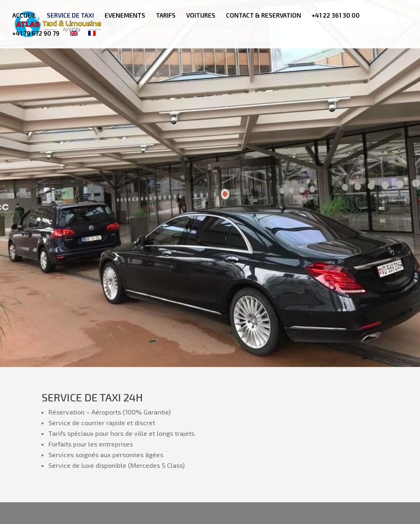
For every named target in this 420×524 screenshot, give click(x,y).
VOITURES (201, 16)
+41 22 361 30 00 (336, 16)
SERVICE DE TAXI (70, 16)
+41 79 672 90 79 (36, 34)
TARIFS (166, 16)
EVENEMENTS (125, 16)
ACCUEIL (24, 16)
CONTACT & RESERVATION (264, 16)
